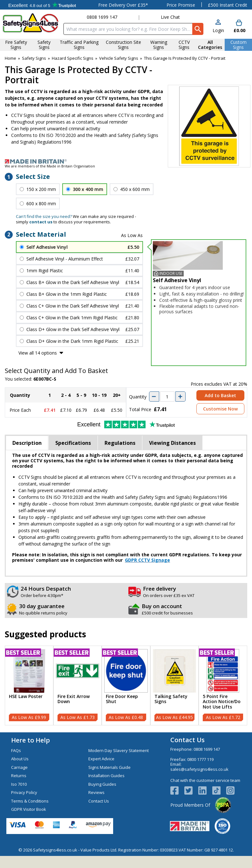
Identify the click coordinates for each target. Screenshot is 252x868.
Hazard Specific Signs (73, 58)
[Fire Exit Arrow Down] (78, 685)
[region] (29, 671)
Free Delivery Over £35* (123, 5)
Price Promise (181, 5)
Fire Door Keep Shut (122, 699)
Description (27, 443)
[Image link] (126, 161)
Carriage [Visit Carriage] (19, 767)
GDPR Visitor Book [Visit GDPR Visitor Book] (29, 809)
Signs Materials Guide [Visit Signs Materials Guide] (109, 767)
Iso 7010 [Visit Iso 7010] (19, 784)
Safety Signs (34, 58)
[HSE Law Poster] (29, 685)
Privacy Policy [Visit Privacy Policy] (24, 792)
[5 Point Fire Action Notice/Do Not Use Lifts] (223, 685)
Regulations (120, 443)
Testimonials (42, 5)
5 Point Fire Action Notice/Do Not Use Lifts (222, 702)
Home (10, 58)
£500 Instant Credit (228, 5)
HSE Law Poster (26, 697)
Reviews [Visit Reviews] (96, 792)
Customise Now (220, 409)
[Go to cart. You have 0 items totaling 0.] (239, 27)
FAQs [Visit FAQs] (16, 750)
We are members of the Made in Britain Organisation (50, 166)
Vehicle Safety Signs (119, 58)
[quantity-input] (167, 397)
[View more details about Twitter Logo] (191, 790)
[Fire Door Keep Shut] (126, 685)
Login (218, 30)
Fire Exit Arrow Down (74, 699)
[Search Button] (198, 29)
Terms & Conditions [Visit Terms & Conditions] (30, 801)
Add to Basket (220, 395)
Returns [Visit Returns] (19, 776)
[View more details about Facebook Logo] (177, 790)
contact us (41, 222)
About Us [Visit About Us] (20, 759)
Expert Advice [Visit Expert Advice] (101, 759)
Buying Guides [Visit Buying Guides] (102, 784)
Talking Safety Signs (171, 699)
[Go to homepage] (31, 23)
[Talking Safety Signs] (175, 685)
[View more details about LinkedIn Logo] (205, 790)
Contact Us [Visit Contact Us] (99, 801)
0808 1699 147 (102, 17)
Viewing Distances (172, 443)
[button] (218, 27)
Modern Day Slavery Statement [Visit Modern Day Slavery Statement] (119, 750)
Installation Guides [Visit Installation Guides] (106, 776)
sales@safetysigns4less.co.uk (199, 769)
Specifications (73, 443)
